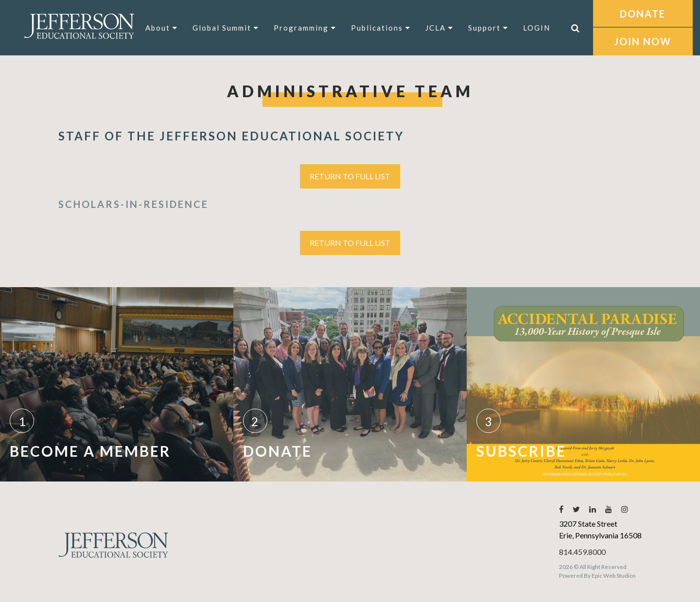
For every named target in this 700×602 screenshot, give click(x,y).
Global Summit (226, 28)
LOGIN (537, 28)
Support (488, 28)
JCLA (439, 28)
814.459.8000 (582, 552)
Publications (381, 28)
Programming (305, 28)
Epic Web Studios (614, 576)
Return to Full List (350, 176)
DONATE (643, 14)
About (162, 28)
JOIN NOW (643, 41)
